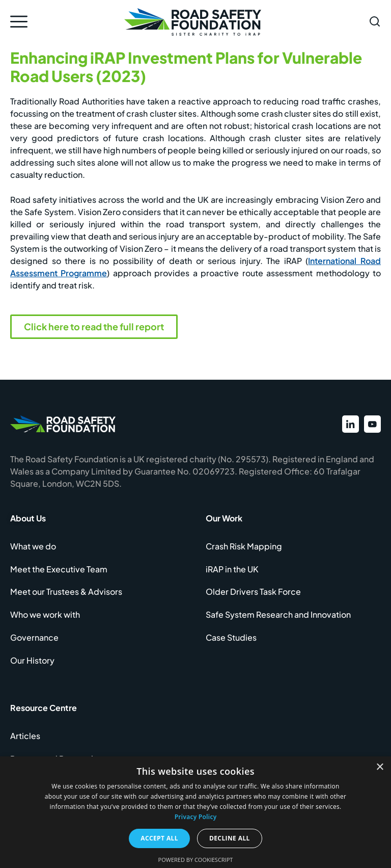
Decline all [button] (230, 838)
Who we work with (45, 618)
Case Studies (231, 641)
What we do (33, 548)
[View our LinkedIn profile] (348, 425)
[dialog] (195, 812)
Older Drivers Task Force (253, 595)
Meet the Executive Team (59, 571)
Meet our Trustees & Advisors (66, 595)
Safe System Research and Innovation (278, 618)
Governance (34, 641)
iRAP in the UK (232, 571)
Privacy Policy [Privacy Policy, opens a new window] (196, 817)
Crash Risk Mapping (244, 548)
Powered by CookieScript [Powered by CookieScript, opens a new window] (196, 860)
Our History (32, 665)
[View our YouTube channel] (372, 425)
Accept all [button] (159, 838)
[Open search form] (375, 21)
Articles (25, 741)
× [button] (380, 767)
